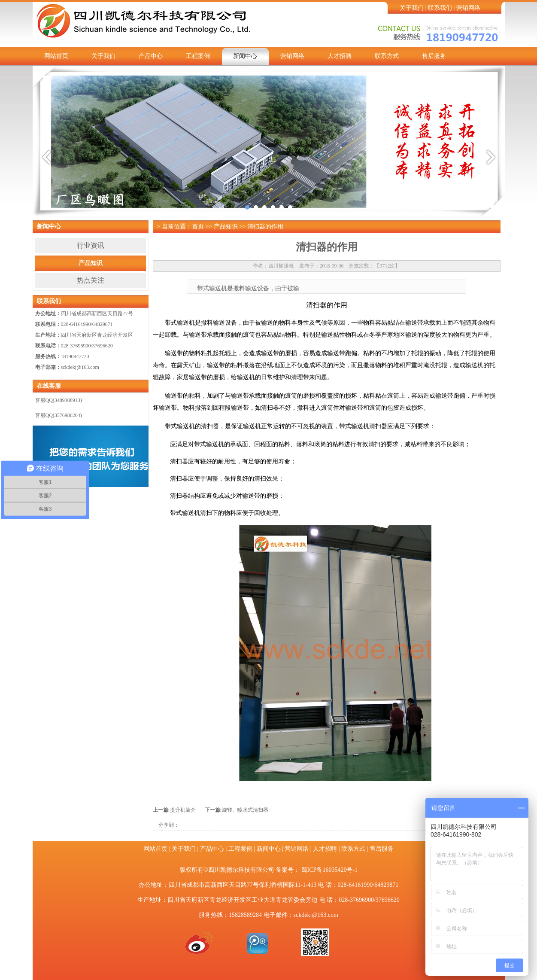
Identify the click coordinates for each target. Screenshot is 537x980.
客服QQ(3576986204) (59, 415)
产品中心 (151, 56)
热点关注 (91, 280)
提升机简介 (183, 810)
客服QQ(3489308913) (59, 400)
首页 (198, 227)
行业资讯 (91, 245)
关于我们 (412, 8)
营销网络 (468, 8)
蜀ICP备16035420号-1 (329, 870)
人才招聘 (340, 56)
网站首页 (56, 56)
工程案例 (198, 56)
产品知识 (91, 263)
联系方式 (387, 56)
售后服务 (434, 56)
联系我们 (440, 8)
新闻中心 (245, 56)
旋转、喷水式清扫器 (245, 810)
